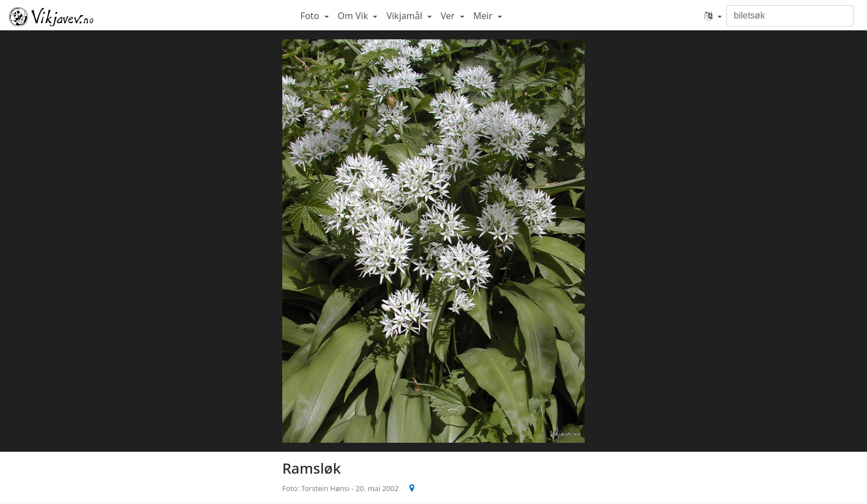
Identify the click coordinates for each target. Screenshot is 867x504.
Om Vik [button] (354, 16)
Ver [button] (449, 16)
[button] (713, 16)
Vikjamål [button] (405, 16)
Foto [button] (311, 16)
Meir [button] (484, 16)
